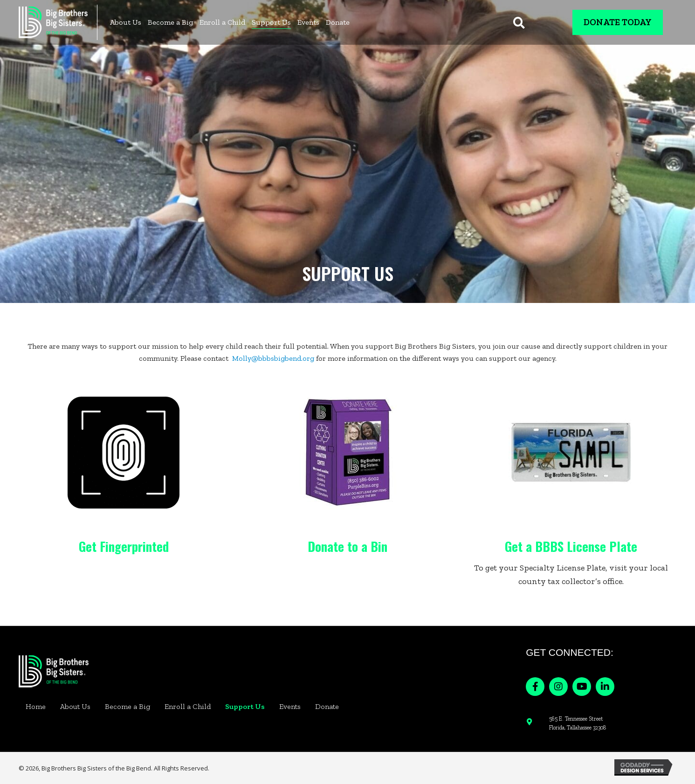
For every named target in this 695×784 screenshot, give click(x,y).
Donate (327, 706)
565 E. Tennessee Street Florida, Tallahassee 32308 (578, 723)
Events (290, 706)
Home (36, 706)
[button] (535, 687)
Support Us (245, 706)
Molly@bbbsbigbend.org (273, 358)
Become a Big (127, 706)
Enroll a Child (188, 706)
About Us (75, 706)
